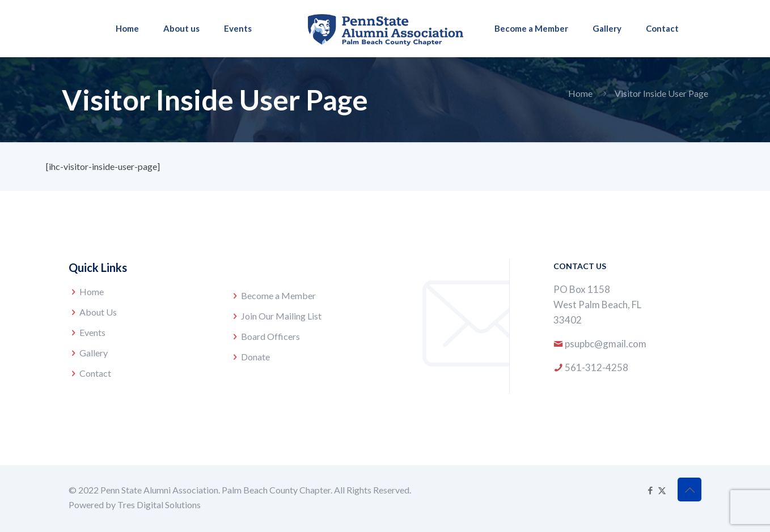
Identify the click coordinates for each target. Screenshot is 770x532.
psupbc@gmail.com (606, 344)
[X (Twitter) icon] (662, 490)
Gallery (94, 353)
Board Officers (270, 336)
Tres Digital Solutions (159, 505)
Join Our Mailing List (281, 316)
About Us (98, 312)
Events (92, 332)
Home (580, 93)
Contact (95, 373)
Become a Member (278, 295)
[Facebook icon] (650, 490)
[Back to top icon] (689, 490)
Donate (255, 357)
